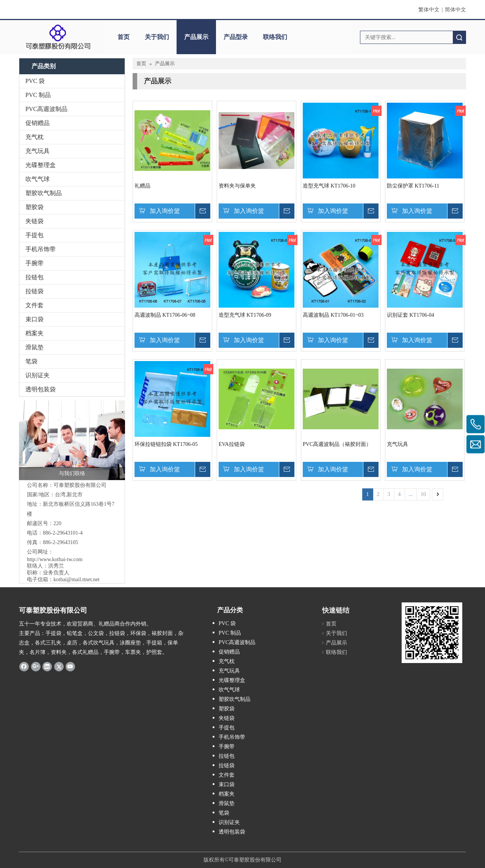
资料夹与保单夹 (237, 186)
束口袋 (34, 319)
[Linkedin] (47, 666)
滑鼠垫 (34, 347)
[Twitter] (59, 666)
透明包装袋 (41, 389)
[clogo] (58, 37)
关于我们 (157, 37)
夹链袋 (34, 221)
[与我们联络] (72, 440)
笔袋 (31, 361)
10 (423, 494)
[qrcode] (432, 633)
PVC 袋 (35, 81)
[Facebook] (24, 666)
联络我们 (275, 37)
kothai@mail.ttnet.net (77, 579)
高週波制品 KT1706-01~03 (333, 315)
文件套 (34, 305)
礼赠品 (142, 186)
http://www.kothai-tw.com (55, 559)
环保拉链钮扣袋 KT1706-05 (166, 444)
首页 (124, 37)
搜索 (459, 37)
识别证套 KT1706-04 (411, 315)
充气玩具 (38, 151)
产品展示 (196, 37)
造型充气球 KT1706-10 (329, 186)
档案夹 (34, 333)
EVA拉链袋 (232, 444)
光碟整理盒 (41, 165)
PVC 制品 (38, 95)
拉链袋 (34, 291)
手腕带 (34, 263)
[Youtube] (70, 666)
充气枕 (34, 137)
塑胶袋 (34, 207)
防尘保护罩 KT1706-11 (413, 186)
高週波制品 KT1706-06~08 (165, 315)
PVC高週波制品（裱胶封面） (337, 444)
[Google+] (36, 666)
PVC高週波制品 (46, 109)
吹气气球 (38, 179)
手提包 (34, 235)
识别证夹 (38, 375)
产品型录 (236, 37)
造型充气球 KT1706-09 (245, 315)
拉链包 (34, 277)
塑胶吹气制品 (44, 193)
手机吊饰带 (41, 249)
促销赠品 (38, 123)
